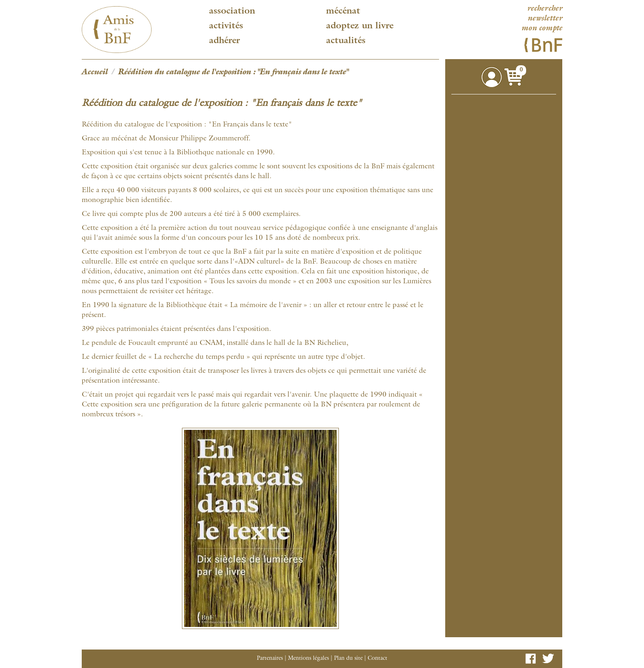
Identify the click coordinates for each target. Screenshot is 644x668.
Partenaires (270, 659)
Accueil (95, 73)
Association (232, 11)
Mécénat (343, 11)
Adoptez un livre (360, 26)
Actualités (346, 41)
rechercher (545, 9)
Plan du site (348, 659)
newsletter (545, 19)
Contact (377, 659)
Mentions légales (308, 659)
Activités (226, 26)
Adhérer (224, 41)
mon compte (542, 29)
